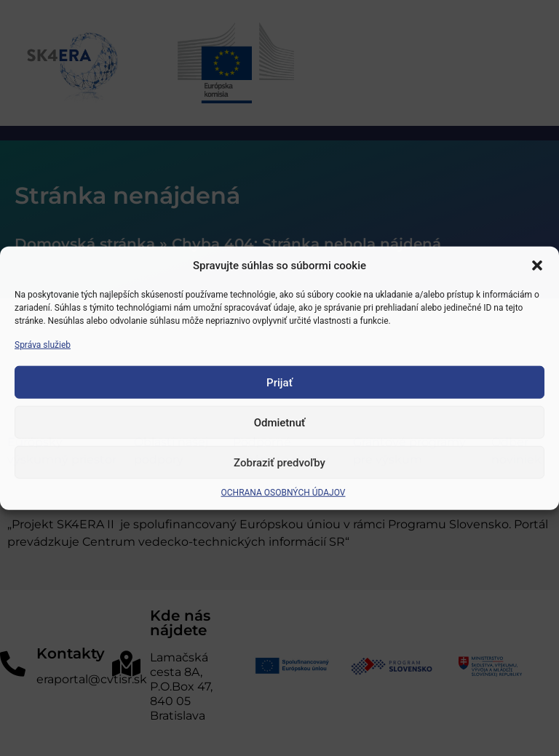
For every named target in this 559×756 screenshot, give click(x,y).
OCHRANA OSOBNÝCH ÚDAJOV (284, 493)
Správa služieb (43, 345)
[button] (537, 266)
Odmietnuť (280, 422)
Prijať (279, 382)
